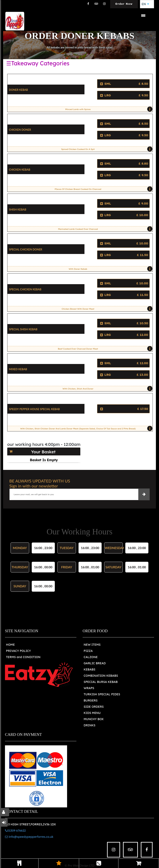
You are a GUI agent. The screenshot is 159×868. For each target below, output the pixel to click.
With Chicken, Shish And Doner (107, 389)
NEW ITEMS (92, 645)
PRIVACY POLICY (18, 651)
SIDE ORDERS (94, 707)
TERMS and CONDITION (23, 657)
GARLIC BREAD (95, 663)
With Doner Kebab (110, 269)
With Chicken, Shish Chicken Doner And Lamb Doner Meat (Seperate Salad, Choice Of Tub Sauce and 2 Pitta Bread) (85, 429)
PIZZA (88, 651)
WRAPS (89, 688)
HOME (10, 645)
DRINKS (90, 725)
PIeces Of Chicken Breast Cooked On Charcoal (102, 189)
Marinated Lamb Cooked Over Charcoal (104, 229)
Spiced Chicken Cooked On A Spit (106, 149)
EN (145, 4)
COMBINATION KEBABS (101, 676)
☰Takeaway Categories (38, 63)
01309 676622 (15, 831)
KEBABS (89, 669)
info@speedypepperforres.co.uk (29, 837)
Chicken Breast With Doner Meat (106, 309)
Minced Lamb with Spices (108, 109)
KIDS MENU (92, 713)
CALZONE (91, 657)
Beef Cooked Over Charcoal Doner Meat (104, 349)
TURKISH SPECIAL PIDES (102, 694)
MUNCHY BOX (94, 719)
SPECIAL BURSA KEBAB (101, 682)
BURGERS (91, 700)
